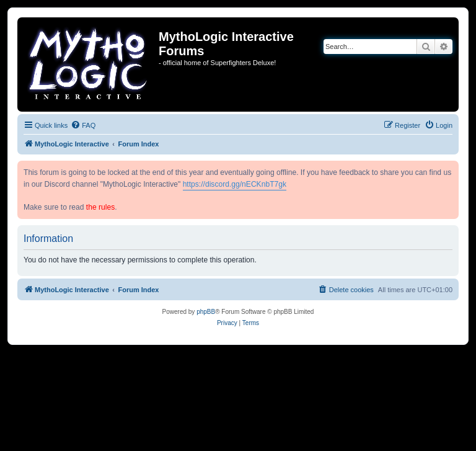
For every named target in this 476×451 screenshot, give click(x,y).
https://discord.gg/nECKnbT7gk (235, 184)
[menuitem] (83, 125)
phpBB (206, 312)
